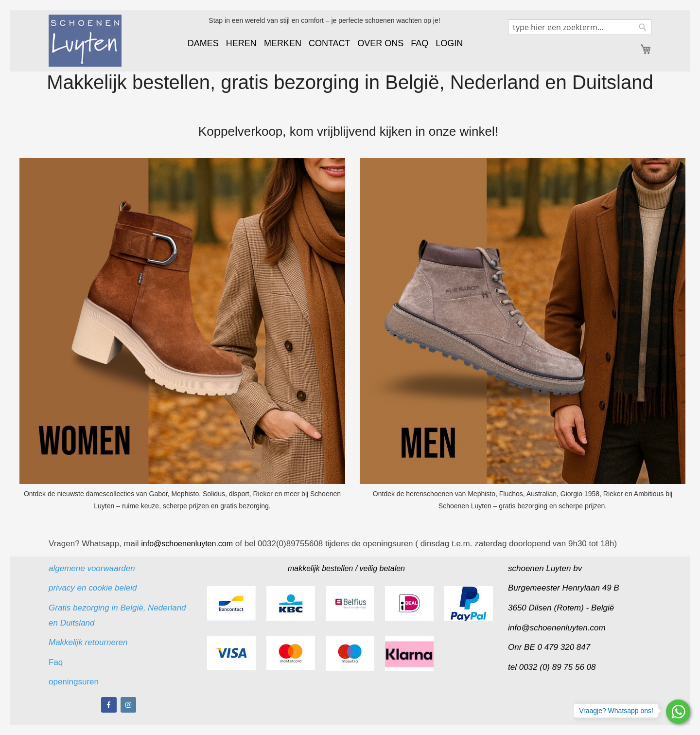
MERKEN (283, 43)
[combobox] (580, 27)
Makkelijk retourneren (88, 642)
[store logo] (85, 41)
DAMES (203, 43)
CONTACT (329, 43)
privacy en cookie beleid (93, 588)
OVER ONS (380, 43)
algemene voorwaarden (92, 568)
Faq (57, 662)
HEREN (241, 43)
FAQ (420, 43)
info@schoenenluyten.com (557, 628)
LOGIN (449, 43)
